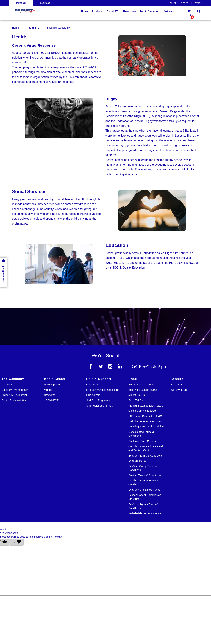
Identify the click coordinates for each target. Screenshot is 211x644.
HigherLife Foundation (15, 395)
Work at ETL (178, 385)
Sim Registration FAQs (99, 406)
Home (16, 28)
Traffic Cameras (149, 11)
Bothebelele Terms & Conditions (147, 513)
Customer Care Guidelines (144, 441)
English (198, 3)
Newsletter (50, 395)
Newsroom (130, 11)
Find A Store (93, 395)
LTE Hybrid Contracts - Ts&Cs (146, 416)
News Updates (52, 385)
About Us (7, 385)
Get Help (169, 11)
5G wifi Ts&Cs (137, 395)
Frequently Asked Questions (103, 390)
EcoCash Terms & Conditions (145, 456)
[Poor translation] (17, 542)
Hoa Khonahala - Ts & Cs (143, 385)
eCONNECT (51, 400)
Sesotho (184, 3)
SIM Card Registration (99, 400)
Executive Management (16, 390)
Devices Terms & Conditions (145, 475)
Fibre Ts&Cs (135, 400)
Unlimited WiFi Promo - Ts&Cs (146, 421)
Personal (21, 3)
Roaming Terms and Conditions (147, 427)
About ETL (33, 28)
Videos (48, 390)
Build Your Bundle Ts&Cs (143, 390)
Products (97, 11)
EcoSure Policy (137, 461)
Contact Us (93, 385)
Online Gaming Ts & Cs (142, 411)
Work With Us (179, 390)
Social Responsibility (14, 400)
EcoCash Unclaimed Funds (144, 490)
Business (45, 3)
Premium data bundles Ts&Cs (146, 406)
